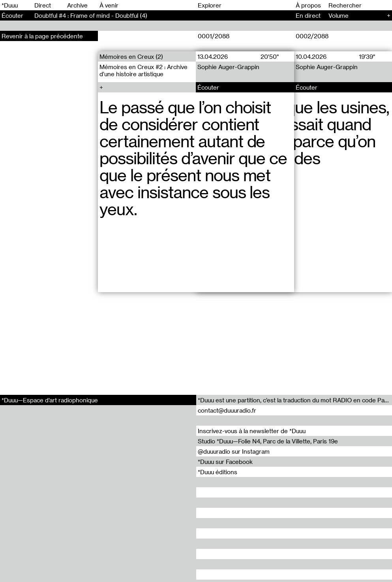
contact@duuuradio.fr (227, 410)
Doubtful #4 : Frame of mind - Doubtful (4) (91, 15)
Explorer (210, 5)
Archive (77, 5)
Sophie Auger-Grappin (229, 67)
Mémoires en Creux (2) (131, 56)
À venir (109, 5)
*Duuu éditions (218, 472)
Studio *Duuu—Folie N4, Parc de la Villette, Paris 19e (268, 441)
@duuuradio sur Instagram (234, 451)
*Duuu (10, 5)
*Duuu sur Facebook (225, 462)
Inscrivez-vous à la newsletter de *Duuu (252, 431)
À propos (308, 5)
